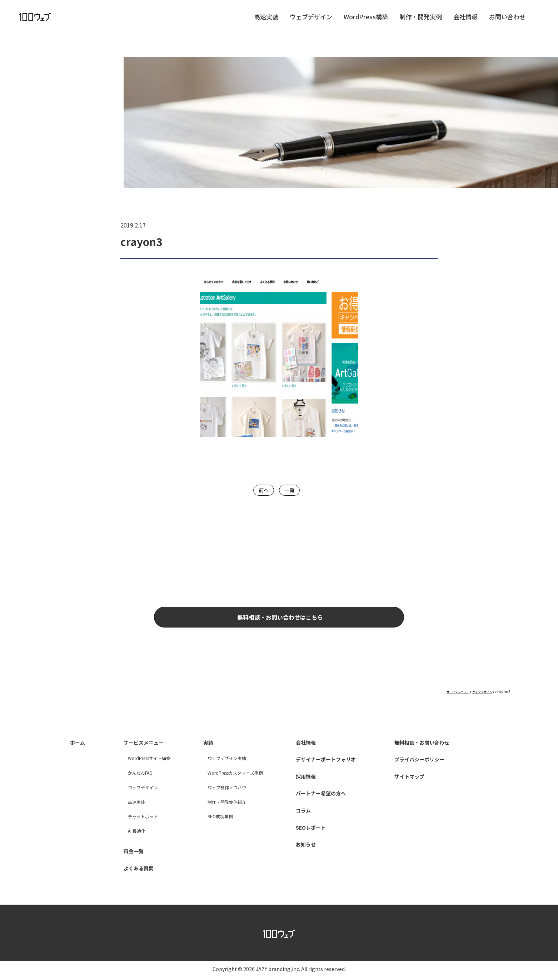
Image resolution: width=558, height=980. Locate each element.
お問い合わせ (507, 23)
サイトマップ (410, 784)
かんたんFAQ (132, 781)
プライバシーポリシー (423, 768)
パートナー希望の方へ (321, 800)
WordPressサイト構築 (143, 767)
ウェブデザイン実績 (219, 767)
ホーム (80, 752)
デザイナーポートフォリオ (327, 768)
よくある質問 (135, 871)
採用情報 (303, 784)
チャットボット (135, 825)
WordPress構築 (366, 23)
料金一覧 (129, 855)
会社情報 (465, 23)
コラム (300, 816)
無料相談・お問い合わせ (426, 752)
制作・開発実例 (421, 23)
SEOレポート (309, 833)
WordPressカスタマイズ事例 (229, 781)
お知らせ (303, 849)
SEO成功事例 (211, 825)
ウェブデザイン (311, 23)
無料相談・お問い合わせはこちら (309, 623)
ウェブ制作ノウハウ (219, 796)
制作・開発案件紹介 (219, 811)
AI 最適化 (128, 839)
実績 (203, 752)
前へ (261, 490)
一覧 (291, 490)
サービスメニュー (141, 752)
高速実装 (266, 23)
